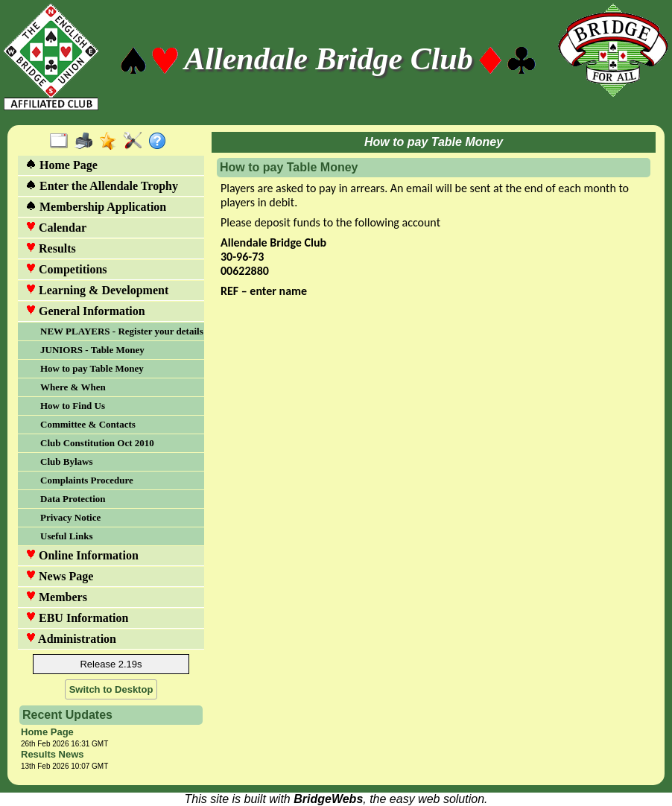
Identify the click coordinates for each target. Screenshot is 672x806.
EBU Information (77, 618)
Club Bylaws (66, 461)
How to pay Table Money (92, 368)
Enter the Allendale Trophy (102, 186)
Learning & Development (97, 290)
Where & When (73, 387)
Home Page (61, 165)
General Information (85, 311)
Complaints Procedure (87, 480)
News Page (59, 576)
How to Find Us (73, 406)
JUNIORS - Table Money (92, 350)
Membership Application (96, 207)
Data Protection (73, 499)
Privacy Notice (70, 517)
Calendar (56, 228)
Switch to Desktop (111, 689)
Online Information (82, 555)
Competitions (66, 269)
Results (51, 248)
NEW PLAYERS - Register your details (121, 331)
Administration (71, 639)
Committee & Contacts (88, 424)
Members (56, 597)
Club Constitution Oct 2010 (97, 443)
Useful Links (66, 536)
